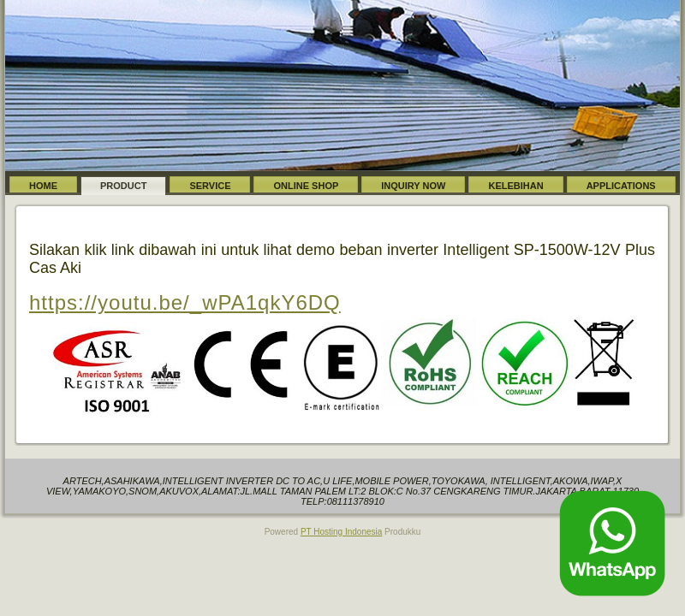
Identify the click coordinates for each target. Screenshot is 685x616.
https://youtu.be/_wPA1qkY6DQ (185, 302)
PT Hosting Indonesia (341, 532)
